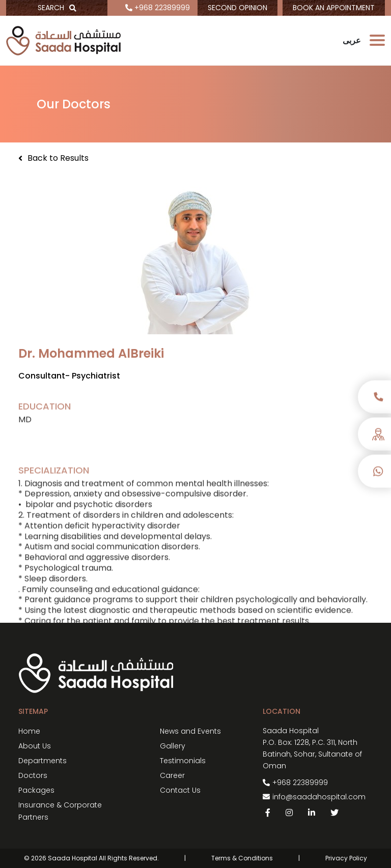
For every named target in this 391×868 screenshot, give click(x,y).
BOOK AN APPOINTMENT (334, 8)
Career (172, 775)
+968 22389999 (158, 8)
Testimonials (183, 761)
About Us (35, 746)
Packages (36, 790)
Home (29, 731)
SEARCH (57, 8)
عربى (352, 40)
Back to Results (53, 158)
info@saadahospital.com (319, 797)
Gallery (173, 746)
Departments (43, 761)
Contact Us (180, 790)
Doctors (33, 775)
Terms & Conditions (242, 858)
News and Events (190, 731)
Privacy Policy (346, 858)
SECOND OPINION (238, 8)
